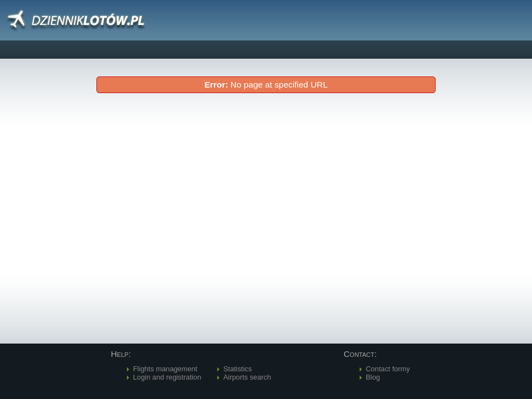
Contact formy (388, 369)
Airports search (247, 377)
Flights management (165, 369)
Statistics (237, 369)
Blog (373, 377)
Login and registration (167, 377)
